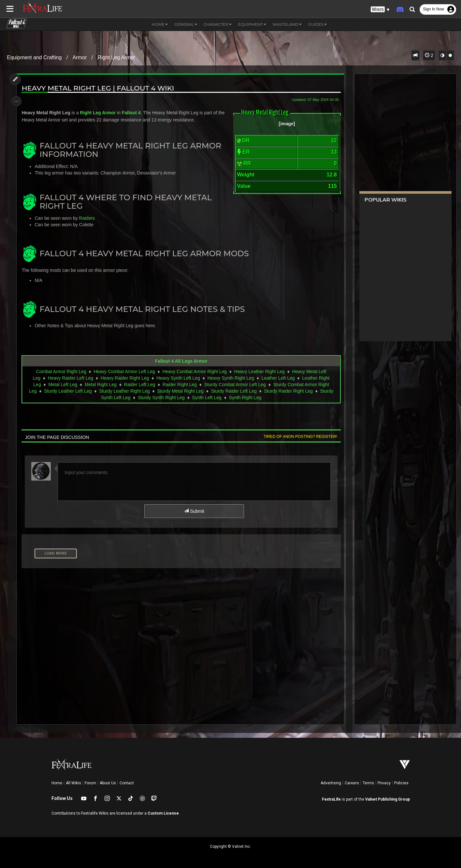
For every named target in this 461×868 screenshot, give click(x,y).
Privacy (384, 783)
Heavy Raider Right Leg (125, 378)
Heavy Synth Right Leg (230, 378)
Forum (90, 783)
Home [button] (160, 24)
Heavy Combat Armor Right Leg (194, 371)
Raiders (89, 218)
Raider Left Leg (139, 385)
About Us (108, 783)
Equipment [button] (252, 24)
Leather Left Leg (278, 378)
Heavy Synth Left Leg (178, 378)
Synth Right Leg (245, 398)
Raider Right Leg (179, 385)
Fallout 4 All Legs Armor (181, 361)
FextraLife (331, 799)
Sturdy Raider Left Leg (234, 391)
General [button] (186, 24)
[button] (380, 10)
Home (57, 783)
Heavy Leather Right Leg (259, 371)
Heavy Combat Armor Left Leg (124, 371)
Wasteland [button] (287, 24)
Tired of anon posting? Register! (298, 437)
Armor (80, 57)
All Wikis (73, 783)
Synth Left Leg (207, 398)
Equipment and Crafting (34, 57)
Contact (127, 783)
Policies (401, 783)
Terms (368, 783)
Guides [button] (318, 24)
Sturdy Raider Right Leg (288, 391)
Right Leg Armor (117, 57)
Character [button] (218, 24)
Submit (194, 511)
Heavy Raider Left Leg (70, 378)
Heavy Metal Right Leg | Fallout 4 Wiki (100, 88)
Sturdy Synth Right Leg (161, 398)
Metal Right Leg (100, 385)
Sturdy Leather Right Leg (124, 391)
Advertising (331, 783)
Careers (352, 783)
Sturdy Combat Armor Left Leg (235, 385)
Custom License (163, 813)
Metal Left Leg (62, 385)
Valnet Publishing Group (388, 799)
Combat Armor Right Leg (61, 371)
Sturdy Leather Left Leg (67, 391)
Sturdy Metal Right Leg (180, 391)
